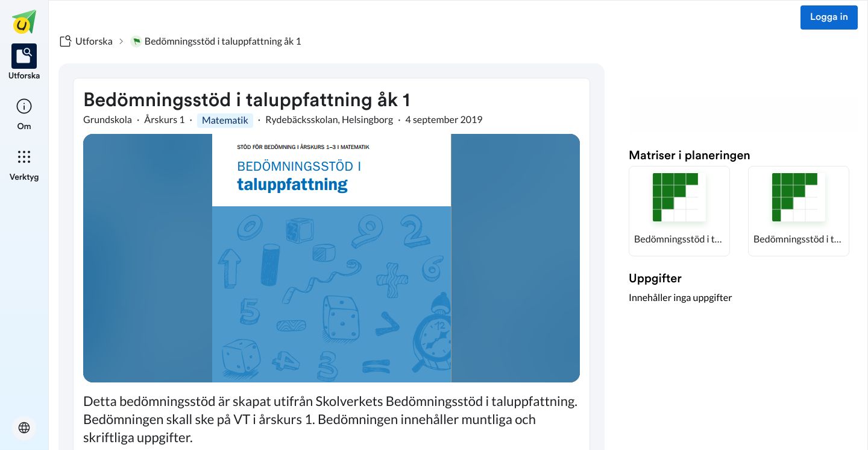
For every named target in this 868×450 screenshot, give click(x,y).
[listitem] (24, 63)
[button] (679, 211)
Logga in (829, 17)
